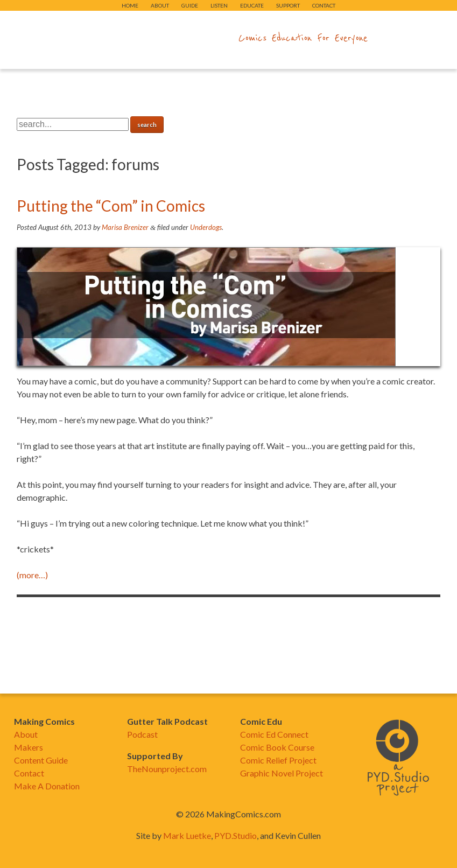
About (160, 5)
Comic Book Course (277, 747)
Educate (252, 5)
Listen (219, 5)
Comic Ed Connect (274, 734)
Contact (324, 5)
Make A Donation (47, 786)
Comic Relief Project (278, 760)
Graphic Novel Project (282, 773)
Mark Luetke (187, 835)
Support (288, 5)
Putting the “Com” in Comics (111, 206)
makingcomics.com (166, 38)
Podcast (142, 734)
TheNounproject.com (167, 769)
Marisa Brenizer (125, 227)
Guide (190, 5)
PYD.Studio (235, 835)
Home (130, 5)
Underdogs (206, 227)
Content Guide (41, 760)
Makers (29, 747)
